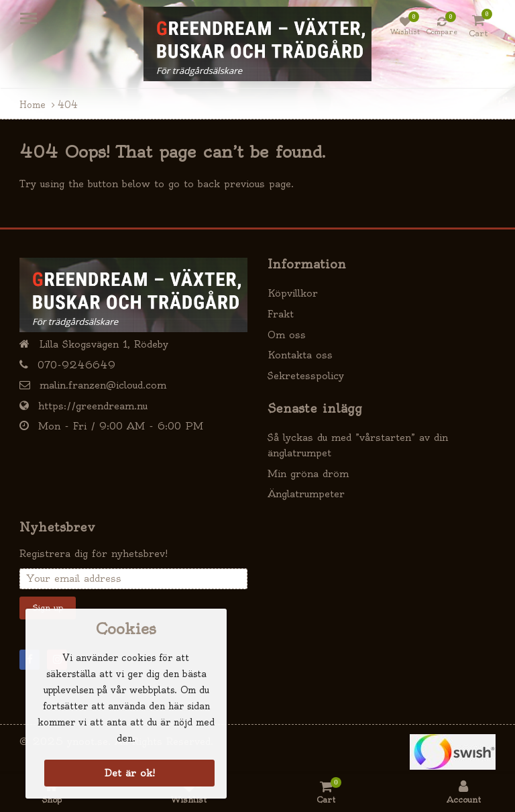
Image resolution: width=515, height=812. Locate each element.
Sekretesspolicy (306, 376)
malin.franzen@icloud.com (103, 385)
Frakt (281, 314)
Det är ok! (130, 773)
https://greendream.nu (93, 406)
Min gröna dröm (308, 474)
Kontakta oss (300, 355)
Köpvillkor (293, 293)
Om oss (287, 335)
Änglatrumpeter (306, 494)
